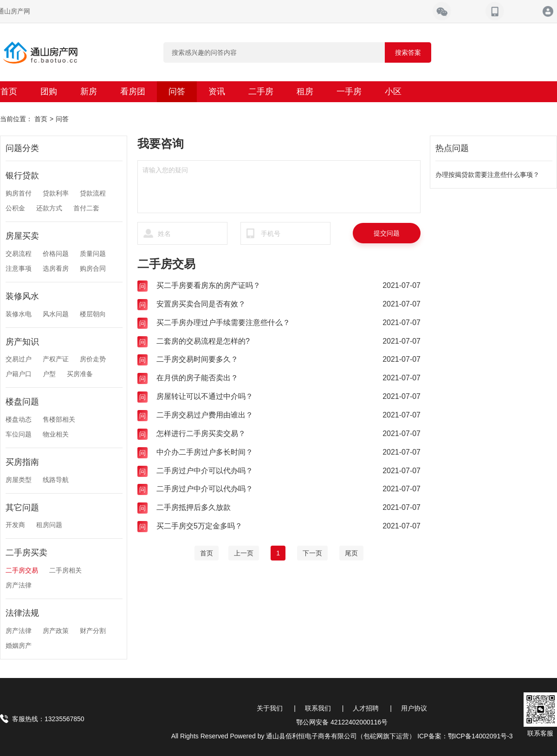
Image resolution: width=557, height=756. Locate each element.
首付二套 (86, 208)
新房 (89, 91)
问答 (177, 91)
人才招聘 (366, 708)
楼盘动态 (19, 419)
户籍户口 (19, 374)
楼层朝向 (93, 314)
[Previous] (244, 553)
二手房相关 (65, 570)
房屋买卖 (22, 236)
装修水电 (19, 314)
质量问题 (93, 254)
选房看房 (56, 268)
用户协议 (414, 708)
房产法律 (19, 585)
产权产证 (56, 359)
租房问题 (49, 525)
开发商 (15, 525)
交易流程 (19, 254)
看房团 (133, 91)
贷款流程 (93, 193)
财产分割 (93, 631)
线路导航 (56, 480)
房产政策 (56, 631)
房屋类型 (19, 480)
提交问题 (387, 233)
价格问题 (56, 254)
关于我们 (270, 708)
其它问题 (22, 508)
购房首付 (19, 193)
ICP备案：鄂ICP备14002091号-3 (465, 736)
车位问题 (19, 434)
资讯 (217, 91)
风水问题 (56, 314)
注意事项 (19, 268)
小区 (393, 91)
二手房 (261, 91)
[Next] (312, 553)
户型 (49, 374)
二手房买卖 (26, 553)
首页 (41, 119)
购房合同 (93, 268)
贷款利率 (56, 193)
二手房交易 (22, 570)
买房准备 (80, 374)
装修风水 (22, 296)
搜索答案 (408, 52)
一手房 (349, 91)
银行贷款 (22, 176)
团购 (49, 91)
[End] (351, 553)
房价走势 (93, 359)
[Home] (207, 553)
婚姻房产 (19, 645)
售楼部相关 (59, 419)
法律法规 (22, 613)
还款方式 (49, 208)
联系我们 (318, 708)
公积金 (15, 208)
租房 (305, 91)
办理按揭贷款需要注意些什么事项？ (487, 175)
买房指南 (22, 462)
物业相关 (56, 434)
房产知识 (22, 342)
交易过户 (19, 359)
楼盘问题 (22, 402)
